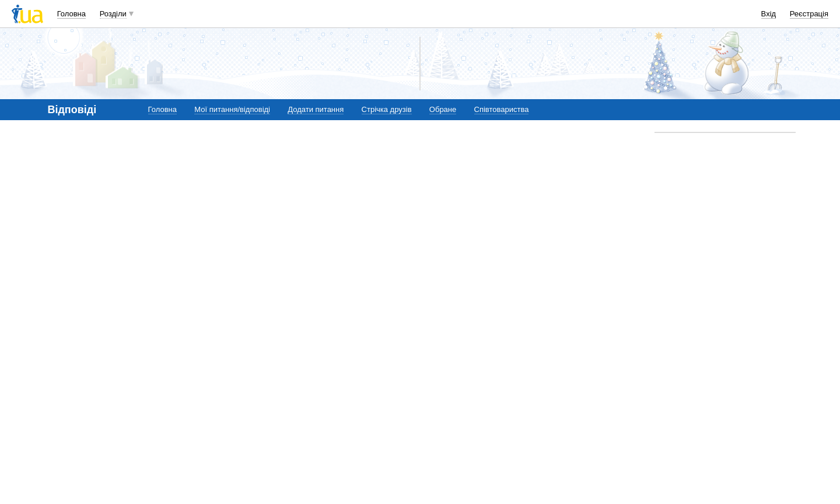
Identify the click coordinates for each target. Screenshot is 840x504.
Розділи (113, 14)
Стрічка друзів (387, 109)
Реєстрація (809, 14)
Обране (443, 109)
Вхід (769, 14)
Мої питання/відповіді (232, 109)
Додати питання (316, 109)
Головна (71, 14)
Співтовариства (502, 109)
